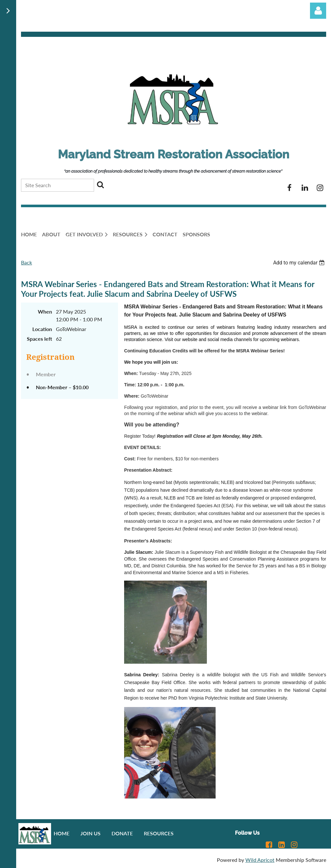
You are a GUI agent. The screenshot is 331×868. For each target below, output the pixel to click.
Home (62, 833)
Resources (159, 833)
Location (42, 329)
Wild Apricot (260, 860)
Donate (122, 833)
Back (27, 262)
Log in (318, 11)
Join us (91, 833)
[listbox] (300, 263)
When (45, 311)
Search (100, 185)
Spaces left (39, 339)
